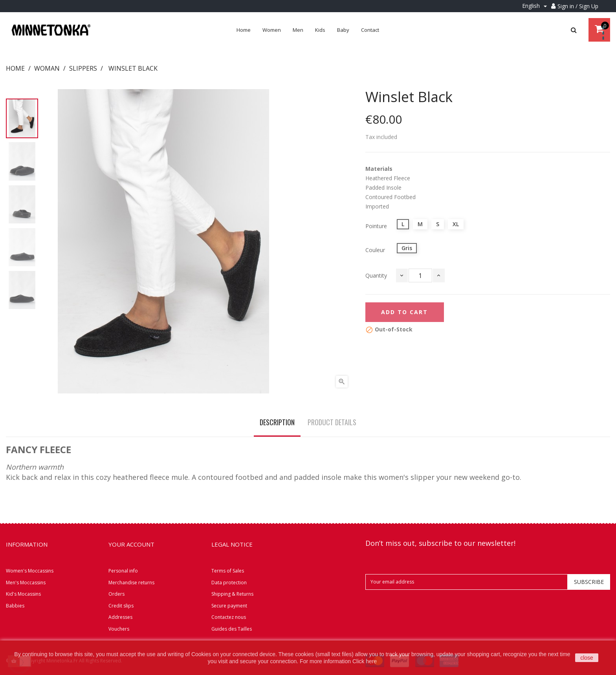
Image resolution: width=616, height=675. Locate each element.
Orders (116, 594)
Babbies (15, 606)
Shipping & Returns (232, 594)
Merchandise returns (131, 583)
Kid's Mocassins (23, 594)
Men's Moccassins (26, 583)
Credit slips (121, 606)
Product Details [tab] (332, 422)
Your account (131, 544)
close (587, 658)
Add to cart (404, 312)
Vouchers (119, 629)
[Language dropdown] (536, 6)
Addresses (120, 617)
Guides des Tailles (232, 629)
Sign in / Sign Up (578, 6)
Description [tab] (277, 422)
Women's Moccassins (30, 571)
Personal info (123, 571)
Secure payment (229, 606)
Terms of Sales (228, 571)
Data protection (229, 583)
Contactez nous (229, 617)
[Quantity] (420, 275)
